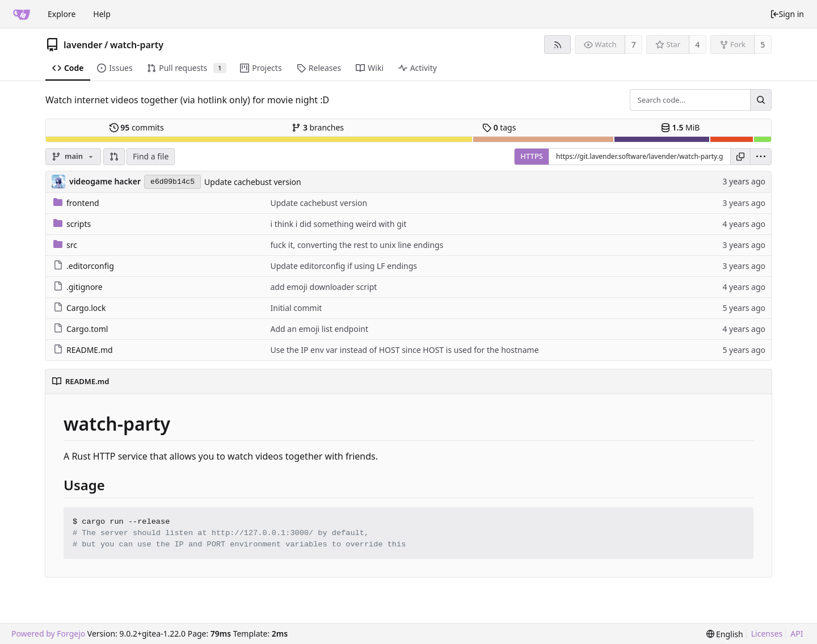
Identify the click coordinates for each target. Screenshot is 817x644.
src (65, 245)
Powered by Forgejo (48, 634)
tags (499, 127)
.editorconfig (84, 266)
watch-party (137, 45)
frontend (76, 203)
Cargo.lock (79, 308)
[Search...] (761, 100)
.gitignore (78, 287)
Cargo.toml (81, 329)
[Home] (22, 14)
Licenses (767, 634)
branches (318, 127)
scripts (72, 224)
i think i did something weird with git (339, 224)
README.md (83, 350)
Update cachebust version (253, 182)
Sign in (787, 14)
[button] (114, 157)
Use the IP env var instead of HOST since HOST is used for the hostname (405, 350)
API (797, 634)
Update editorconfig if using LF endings (344, 266)
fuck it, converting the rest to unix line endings (357, 245)
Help (102, 14)
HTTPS (532, 156)
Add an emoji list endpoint (319, 329)
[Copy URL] (740, 157)
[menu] (761, 157)
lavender (83, 45)
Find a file (151, 156)
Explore (62, 14)
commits (137, 127)
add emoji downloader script (324, 287)
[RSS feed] (557, 45)
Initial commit (296, 308)
